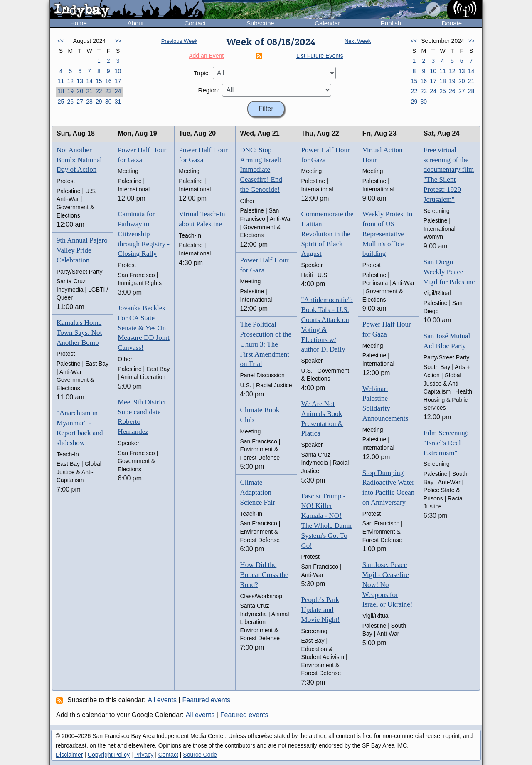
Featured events (207, 700)
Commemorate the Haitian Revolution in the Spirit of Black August (328, 234)
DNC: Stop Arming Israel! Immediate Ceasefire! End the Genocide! (261, 170)
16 (108, 81)
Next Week (358, 41)
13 (80, 81)
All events (162, 700)
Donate (452, 23)
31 (118, 102)
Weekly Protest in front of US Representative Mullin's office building (387, 234)
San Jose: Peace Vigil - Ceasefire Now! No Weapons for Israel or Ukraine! (388, 584)
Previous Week (179, 41)
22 (99, 91)
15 (99, 81)
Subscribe (260, 23)
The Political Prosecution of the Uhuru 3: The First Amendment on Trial (266, 344)
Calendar (327, 23)
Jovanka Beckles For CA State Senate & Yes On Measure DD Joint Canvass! (144, 328)
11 (61, 81)
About (136, 23)
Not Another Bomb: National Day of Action (79, 160)
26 (70, 102)
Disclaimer (69, 755)
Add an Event (206, 56)
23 (108, 91)
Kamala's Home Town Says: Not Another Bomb (79, 333)
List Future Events (320, 56)
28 (89, 102)
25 (61, 102)
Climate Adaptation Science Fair (257, 492)
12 (70, 81)
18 (61, 91)
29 (99, 102)
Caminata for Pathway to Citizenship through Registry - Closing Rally (144, 234)
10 (118, 71)
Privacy (144, 755)
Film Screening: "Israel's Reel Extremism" (446, 443)
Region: (209, 90)
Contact (195, 23)
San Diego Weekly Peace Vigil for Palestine (449, 272)
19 (70, 91)
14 (89, 81)
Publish (391, 23)
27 (80, 102)
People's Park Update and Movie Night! (321, 610)
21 (89, 91)
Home (79, 23)
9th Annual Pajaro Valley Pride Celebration (82, 250)
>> (118, 41)
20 (80, 91)
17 (118, 81)
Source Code (200, 755)
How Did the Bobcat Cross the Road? (264, 575)
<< (61, 41)
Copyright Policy (109, 755)
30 (108, 102)
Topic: (202, 73)
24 (118, 91)
